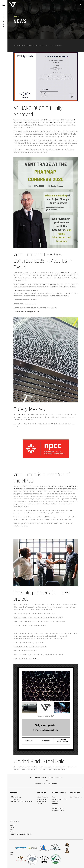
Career (12, 832)
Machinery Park (42, 802)
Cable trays (55, 804)
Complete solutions (76, 797)
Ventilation (14, 793)
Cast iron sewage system (59, 799)
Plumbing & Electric (59, 793)
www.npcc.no (24, 526)
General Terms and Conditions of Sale (21, 834)
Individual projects (42, 797)
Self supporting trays (58, 808)
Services (40, 804)
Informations (14, 821)
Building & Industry (15, 797)
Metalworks (42, 793)
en (80, 5)
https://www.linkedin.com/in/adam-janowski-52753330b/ (38, 308)
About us (12, 825)
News (11, 830)
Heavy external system (58, 810)
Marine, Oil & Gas (15, 799)
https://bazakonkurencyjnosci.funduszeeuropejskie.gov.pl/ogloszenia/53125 (38, 618)
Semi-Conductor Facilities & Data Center (22, 802)
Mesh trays (55, 806)
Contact (12, 827)
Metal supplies (41, 799)
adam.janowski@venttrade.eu (28, 300)
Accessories (55, 802)
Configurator (75, 793)
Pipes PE (54, 797)
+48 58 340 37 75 (40, 784)
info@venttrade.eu (52, 784)
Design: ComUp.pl (57, 777)
